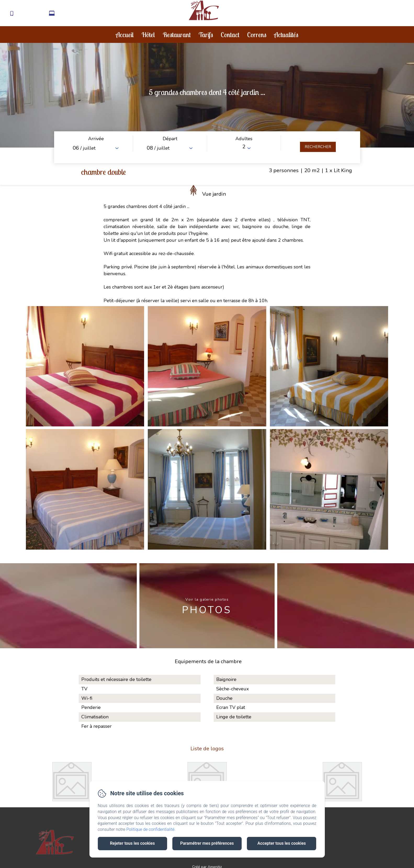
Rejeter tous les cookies (132, 843)
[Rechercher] (318, 147)
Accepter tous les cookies (282, 843)
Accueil (125, 35)
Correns (257, 35)
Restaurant (177, 35)
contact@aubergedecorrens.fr (86, 14)
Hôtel (148, 35)
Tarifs (206, 35)
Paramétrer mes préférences (207, 843)
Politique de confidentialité (150, 829)
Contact (230, 35)
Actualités (286, 35)
